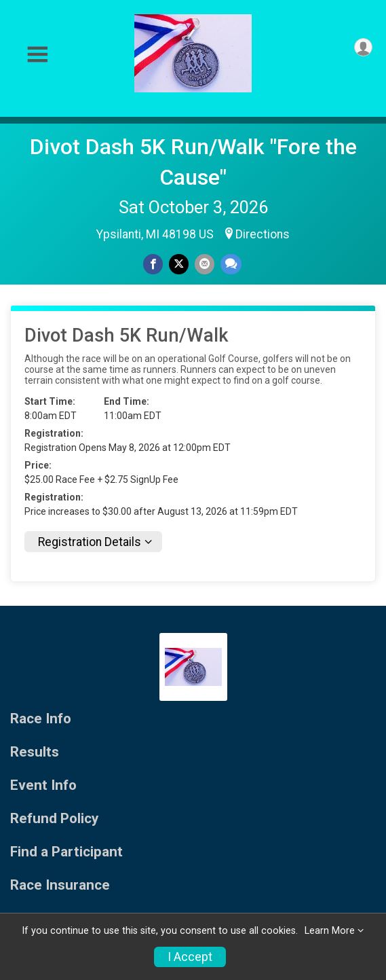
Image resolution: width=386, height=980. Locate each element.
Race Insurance (60, 885)
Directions (263, 234)
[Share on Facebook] (153, 264)
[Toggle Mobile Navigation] (37, 55)
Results (35, 752)
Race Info (41, 719)
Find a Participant (66, 852)
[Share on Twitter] (179, 264)
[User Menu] (363, 47)
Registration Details (90, 542)
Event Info (43, 785)
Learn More (330, 931)
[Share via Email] (205, 264)
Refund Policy (54, 819)
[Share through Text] (231, 264)
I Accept (190, 957)
